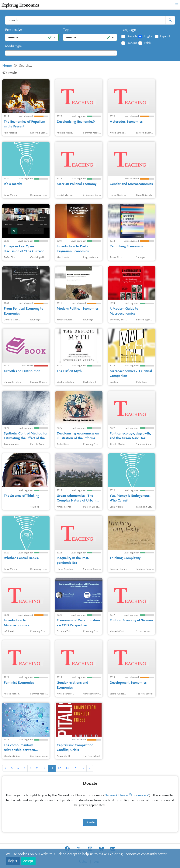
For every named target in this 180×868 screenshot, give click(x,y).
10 (44, 768)
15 (83, 768)
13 (67, 768)
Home (7, 66)
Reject (13, 861)
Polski (147, 43)
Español (165, 36)
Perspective (14, 30)
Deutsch (132, 36)
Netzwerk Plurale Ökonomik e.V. (127, 795)
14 (75, 768)
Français (132, 43)
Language (129, 30)
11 (52, 768)
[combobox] (61, 53)
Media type (13, 46)
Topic (67, 30)
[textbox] (61, 53)
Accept (28, 861)
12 (59, 768)
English (149, 36)
